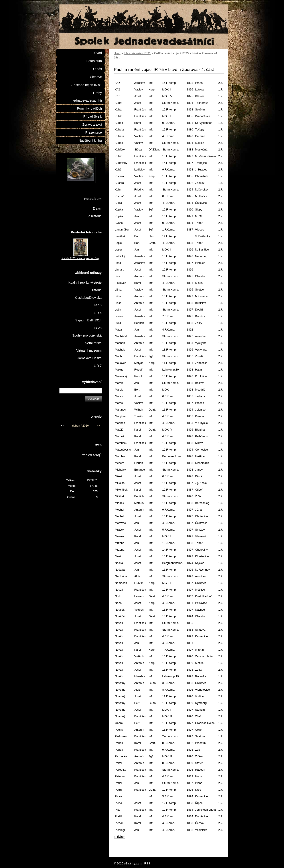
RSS (147, 863)
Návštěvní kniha (90, 140)
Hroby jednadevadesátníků (87, 97)
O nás (98, 69)
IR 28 (98, 328)
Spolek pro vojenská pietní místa (87, 339)
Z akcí (97, 208)
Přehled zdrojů (91, 455)
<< (63, 426)
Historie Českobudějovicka (88, 294)
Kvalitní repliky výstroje (85, 283)
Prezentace (94, 132)
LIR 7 (98, 366)
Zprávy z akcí (92, 124)
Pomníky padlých (89, 108)
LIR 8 (98, 313)
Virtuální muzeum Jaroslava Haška (89, 354)
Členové (96, 77)
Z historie (95, 216)
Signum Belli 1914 (88, 320)
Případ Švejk (93, 116)
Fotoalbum (94, 61)
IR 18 (98, 305)
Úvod (117, 53)
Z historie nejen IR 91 (137, 53)
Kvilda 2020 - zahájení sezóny (80, 258)
